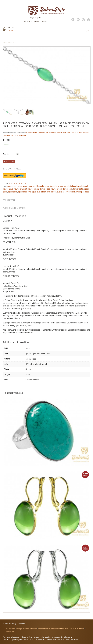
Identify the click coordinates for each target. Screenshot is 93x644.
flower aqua (8, 189)
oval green (71, 192)
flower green (56, 189)
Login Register (36, 18)
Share (19, 169)
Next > (13, 42)
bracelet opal (82, 186)
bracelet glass (70, 186)
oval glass (61, 192)
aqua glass (23, 186)
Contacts (81, 629)
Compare (44, 22)
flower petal (78, 189)
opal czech (13, 192)
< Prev (6, 42)
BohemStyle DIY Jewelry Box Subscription (53, 629)
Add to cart (10, 161)
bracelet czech (56, 186)
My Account (28, 22)
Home (5, 133)
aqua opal (32, 186)
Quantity (6, 154)
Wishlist (37, 22)
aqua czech (12, 186)
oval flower (51, 192)
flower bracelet (20, 189)
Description (9, 200)
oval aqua (32, 192)
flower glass (45, 189)
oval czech (41, 192)
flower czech (33, 189)
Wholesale (10, 632)
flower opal (67, 189)
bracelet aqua (43, 186)
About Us (73, 629)
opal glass (22, 192)
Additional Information (14, 208)
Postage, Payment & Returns (26, 629)
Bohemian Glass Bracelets (16, 133)
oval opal (80, 192)
